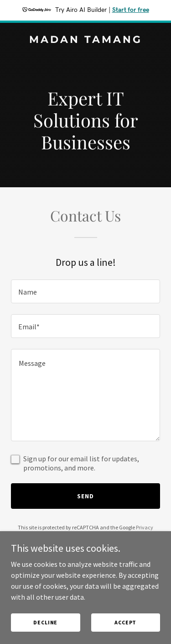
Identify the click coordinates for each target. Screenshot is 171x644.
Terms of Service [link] (91, 536)
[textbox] (85, 291)
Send (85, 496)
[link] (85, 40)
